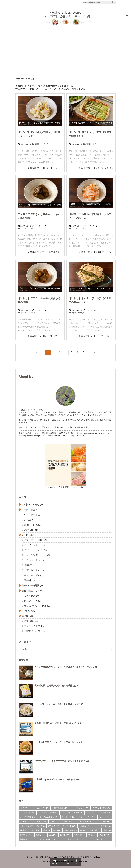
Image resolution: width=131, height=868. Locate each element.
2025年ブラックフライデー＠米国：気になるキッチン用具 (62, 761)
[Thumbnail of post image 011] (91, 277)
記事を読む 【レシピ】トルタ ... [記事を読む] (96, 336)
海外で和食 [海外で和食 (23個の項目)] (70, 830)
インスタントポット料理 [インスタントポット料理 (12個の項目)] (98, 813)
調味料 (30, 580)
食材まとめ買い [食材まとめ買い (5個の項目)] (75, 839)
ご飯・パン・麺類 (35, 540)
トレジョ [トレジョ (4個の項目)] (25, 821)
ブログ (68, 420)
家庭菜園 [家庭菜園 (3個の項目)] (106, 826)
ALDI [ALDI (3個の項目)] (24, 808)
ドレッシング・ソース (37, 555)
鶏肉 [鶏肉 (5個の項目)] (99, 839)
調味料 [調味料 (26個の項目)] (79, 835)
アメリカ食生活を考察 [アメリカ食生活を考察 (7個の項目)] (71, 813)
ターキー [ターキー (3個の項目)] (104, 817)
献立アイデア (33, 601)
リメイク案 (31, 596)
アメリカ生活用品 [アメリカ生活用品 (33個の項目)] (47, 813)
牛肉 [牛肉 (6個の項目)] (83, 830)
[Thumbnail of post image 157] (40, 193)
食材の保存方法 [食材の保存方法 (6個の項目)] (48, 839)
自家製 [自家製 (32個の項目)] (65, 835)
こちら (90, 415)
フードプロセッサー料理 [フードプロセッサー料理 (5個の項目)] (62, 821)
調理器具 (31, 530)
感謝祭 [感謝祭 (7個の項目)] (24, 830)
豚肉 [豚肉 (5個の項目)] (91, 835)
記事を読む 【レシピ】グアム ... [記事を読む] (45, 336)
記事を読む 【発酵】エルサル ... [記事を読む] (96, 252)
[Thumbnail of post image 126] (91, 193)
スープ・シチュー (35, 545)
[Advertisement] (65, 53)
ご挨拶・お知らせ (32, 504)
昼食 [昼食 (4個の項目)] (47, 830)
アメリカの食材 (34, 626)
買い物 (27, 616)
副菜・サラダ (42, 144)
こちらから (77, 487)
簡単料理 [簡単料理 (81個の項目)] (26, 835)
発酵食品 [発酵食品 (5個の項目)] (95, 830)
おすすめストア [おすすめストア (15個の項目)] (40, 808)
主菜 (28, 565)
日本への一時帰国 (32, 585)
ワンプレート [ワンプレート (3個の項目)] (103, 821)
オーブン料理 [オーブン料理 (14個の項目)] (28, 817)
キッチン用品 (31, 510)
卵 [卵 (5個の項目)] (95, 826)
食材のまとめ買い (35, 631)
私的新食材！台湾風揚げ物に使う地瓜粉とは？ (56, 686)
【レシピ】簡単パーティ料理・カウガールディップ (58, 742)
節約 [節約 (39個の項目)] (107, 830)
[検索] (114, 2)
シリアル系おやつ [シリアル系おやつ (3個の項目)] (48, 817)
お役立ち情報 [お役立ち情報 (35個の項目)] (60, 808)
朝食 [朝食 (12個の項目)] (57, 830)
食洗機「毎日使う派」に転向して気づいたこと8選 (58, 723)
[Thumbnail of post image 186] (91, 111)
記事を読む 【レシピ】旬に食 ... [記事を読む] (96, 168)
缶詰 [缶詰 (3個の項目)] (52, 835)
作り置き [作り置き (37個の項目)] (54, 826)
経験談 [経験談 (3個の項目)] (40, 835)
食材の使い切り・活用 (38, 606)
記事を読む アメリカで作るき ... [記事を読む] (45, 252)
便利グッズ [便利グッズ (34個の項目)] (69, 826)
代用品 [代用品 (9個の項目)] (41, 826)
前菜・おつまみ (34, 570)
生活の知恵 (29, 611)
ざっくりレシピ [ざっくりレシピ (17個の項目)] (80, 808)
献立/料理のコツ (32, 591)
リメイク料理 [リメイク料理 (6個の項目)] (84, 821)
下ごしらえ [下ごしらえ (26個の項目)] (27, 826)
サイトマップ (38, 86)
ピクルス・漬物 (28, 228)
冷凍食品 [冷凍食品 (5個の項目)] (84, 826)
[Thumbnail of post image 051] (40, 277)
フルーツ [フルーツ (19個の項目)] (40, 821)
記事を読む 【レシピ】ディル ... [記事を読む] (45, 168)
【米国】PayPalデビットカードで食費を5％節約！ (58, 780)
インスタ (100, 420)
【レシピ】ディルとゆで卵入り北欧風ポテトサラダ (58, 704)
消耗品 (29, 520)
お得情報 (31, 621)
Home (22, 79)
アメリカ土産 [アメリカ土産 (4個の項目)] (27, 813)
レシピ (28, 535)
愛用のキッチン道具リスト (62, 86)
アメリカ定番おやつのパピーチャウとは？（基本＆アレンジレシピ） (67, 667)
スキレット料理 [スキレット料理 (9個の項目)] (86, 817)
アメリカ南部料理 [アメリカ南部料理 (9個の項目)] (101, 808)
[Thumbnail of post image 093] (40, 111)
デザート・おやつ (35, 550)
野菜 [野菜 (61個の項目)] (24, 839)
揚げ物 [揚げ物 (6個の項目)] (36, 830)
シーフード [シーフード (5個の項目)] (68, 817)
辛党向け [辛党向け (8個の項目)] (104, 835)
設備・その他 (33, 525)
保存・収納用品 (34, 515)
